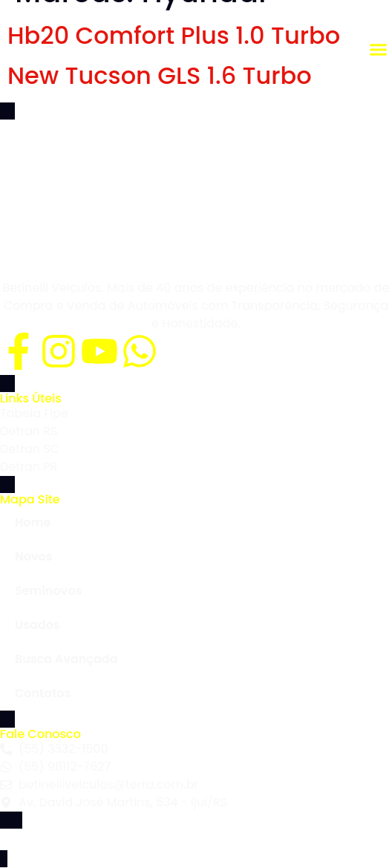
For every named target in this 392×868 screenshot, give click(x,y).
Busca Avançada (66, 659)
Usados (37, 625)
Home (33, 522)
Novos (33, 557)
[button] (378, 50)
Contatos (43, 693)
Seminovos (48, 591)
